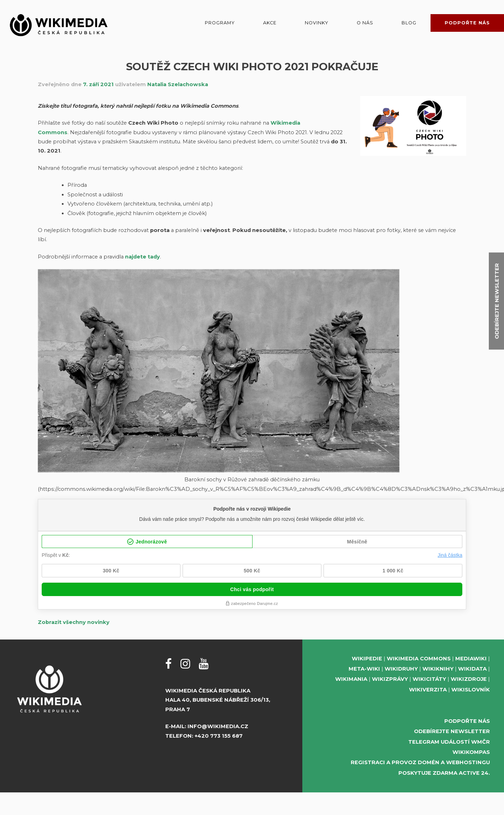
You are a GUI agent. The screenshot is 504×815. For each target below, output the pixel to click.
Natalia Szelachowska (178, 84)
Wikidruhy (401, 669)
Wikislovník (471, 690)
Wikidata (472, 669)
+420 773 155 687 (219, 736)
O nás (365, 23)
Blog (409, 23)
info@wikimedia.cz (218, 726)
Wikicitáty (429, 679)
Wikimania (351, 679)
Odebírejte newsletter (452, 731)
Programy (220, 23)
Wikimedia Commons (419, 659)
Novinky (317, 23)
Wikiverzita (428, 690)
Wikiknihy (438, 669)
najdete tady (143, 257)
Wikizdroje (469, 679)
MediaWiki (471, 659)
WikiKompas (471, 752)
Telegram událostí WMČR (449, 742)
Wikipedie (367, 659)
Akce (270, 23)
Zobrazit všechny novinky (74, 622)
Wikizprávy (390, 679)
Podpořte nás (467, 23)
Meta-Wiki (364, 669)
